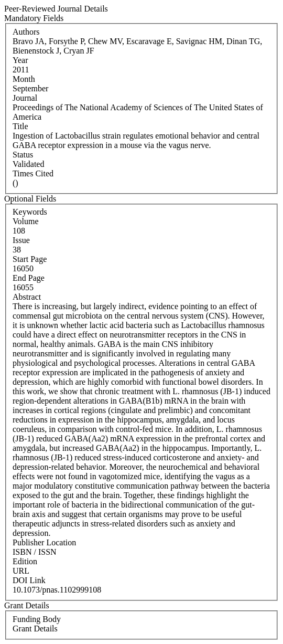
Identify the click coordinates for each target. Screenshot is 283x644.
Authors (26, 32)
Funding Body (37, 619)
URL (21, 571)
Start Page (30, 259)
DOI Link (29, 580)
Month (24, 79)
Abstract (27, 297)
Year (20, 60)
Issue (21, 240)
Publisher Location (44, 542)
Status (23, 155)
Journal (25, 98)
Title (20, 126)
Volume (25, 221)
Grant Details (35, 629)
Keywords (30, 212)
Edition (25, 561)
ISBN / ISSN (35, 552)
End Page (29, 278)
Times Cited (33, 173)
